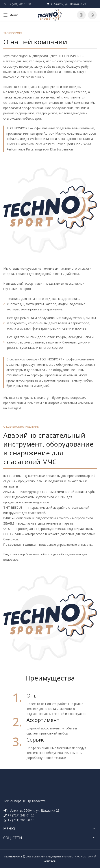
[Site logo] (50, 15)
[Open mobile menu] (11, 15)
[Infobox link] (50, 704)
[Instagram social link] (81, 15)
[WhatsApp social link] (92, 15)
